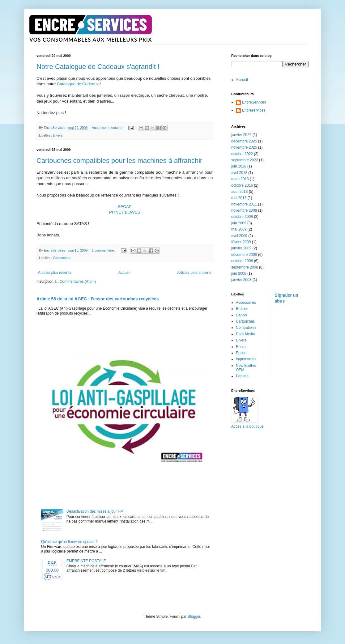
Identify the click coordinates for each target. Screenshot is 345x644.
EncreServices (254, 102)
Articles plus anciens (194, 273)
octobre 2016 (242, 185)
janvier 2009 (241, 248)
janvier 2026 (241, 135)
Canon (241, 315)
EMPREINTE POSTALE (86, 561)
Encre (241, 347)
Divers (58, 135)
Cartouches (62, 258)
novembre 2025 (244, 147)
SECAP (125, 207)
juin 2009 (239, 223)
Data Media (245, 334)
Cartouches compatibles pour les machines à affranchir (119, 161)
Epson (241, 353)
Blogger (194, 616)
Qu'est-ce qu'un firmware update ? (69, 542)
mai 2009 (239, 229)
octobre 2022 (242, 154)
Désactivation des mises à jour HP (95, 511)
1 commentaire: (104, 250)
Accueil (124, 273)
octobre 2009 (242, 217)
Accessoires (246, 303)
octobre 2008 (242, 261)
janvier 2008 (241, 280)
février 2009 (241, 242)
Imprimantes (246, 359)
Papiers (242, 376)
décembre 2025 (244, 141)
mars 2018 (240, 179)
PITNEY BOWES (125, 212)
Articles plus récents (55, 273)
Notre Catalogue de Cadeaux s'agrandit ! (98, 67)
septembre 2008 (245, 267)
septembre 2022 (245, 160)
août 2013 (239, 192)
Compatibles (246, 328)
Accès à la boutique (247, 426)
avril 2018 (239, 173)
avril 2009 (239, 236)
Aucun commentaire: (108, 128)
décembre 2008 (244, 255)
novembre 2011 (244, 204)
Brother (242, 309)
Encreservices (254, 110)
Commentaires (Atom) (78, 282)
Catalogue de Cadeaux (78, 84)
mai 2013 (239, 198)
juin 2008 (239, 273)
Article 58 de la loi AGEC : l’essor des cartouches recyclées (98, 299)
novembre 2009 (244, 210)
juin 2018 (239, 166)
